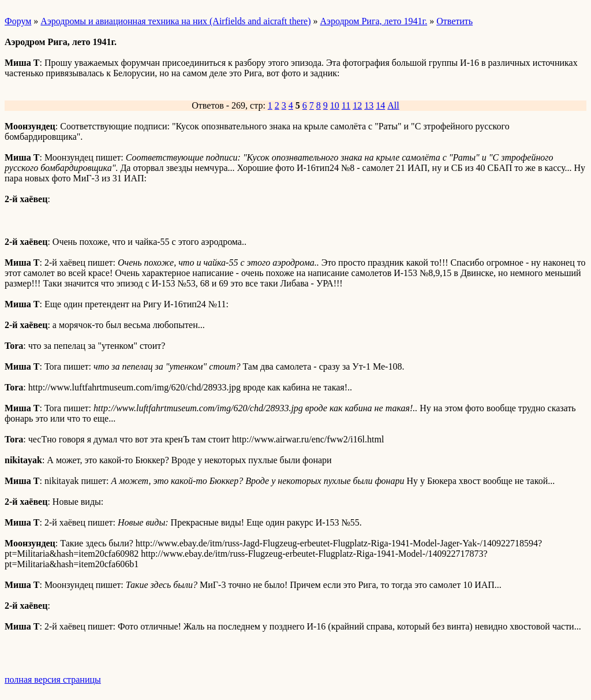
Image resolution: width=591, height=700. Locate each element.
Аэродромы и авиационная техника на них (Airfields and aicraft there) (175, 21)
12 (357, 105)
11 (346, 105)
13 (369, 105)
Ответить (455, 21)
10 (335, 105)
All (393, 105)
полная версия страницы (53, 679)
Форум (18, 21)
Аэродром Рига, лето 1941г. (374, 21)
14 (380, 105)
